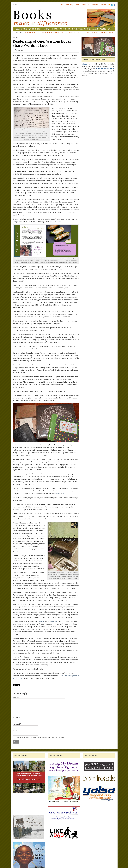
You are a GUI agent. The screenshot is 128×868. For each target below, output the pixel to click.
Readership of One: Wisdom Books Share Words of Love (42, 43)
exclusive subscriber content (105, 69)
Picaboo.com (53, 621)
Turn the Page (92, 33)
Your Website (17, 731)
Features (18, 33)
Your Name (16, 717)
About (77, 5)
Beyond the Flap (32, 33)
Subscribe (104, 5)
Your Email (16, 724)
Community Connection (53, 33)
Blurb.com (66, 493)
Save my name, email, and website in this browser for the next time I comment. (40, 738)
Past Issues (94, 5)
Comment (16, 697)
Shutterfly (41, 621)
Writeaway (69, 5)
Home (61, 5)
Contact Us (85, 5)
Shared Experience (74, 33)
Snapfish (57, 493)
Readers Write (108, 33)
